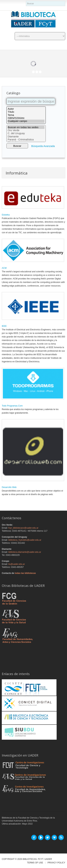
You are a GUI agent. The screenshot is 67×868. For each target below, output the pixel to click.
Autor (26, 109)
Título (26, 112)
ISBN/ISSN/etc (26, 118)
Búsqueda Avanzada (43, 146)
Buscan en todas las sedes (26, 127)
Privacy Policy (56, 863)
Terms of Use (35, 863)
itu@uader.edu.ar (17, 564)
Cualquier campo (26, 121)
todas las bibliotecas (25, 573)
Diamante (26, 137)
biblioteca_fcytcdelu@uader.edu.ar (25, 540)
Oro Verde (26, 130)
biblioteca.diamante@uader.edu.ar (25, 552)
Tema (26, 115)
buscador (26, 1)
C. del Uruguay (26, 133)
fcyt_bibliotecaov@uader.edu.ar (23, 528)
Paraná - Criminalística (26, 140)
